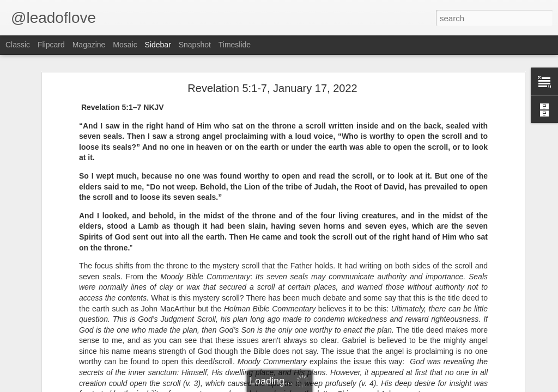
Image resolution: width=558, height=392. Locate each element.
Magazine (89, 45)
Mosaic (125, 45)
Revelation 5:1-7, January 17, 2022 (272, 88)
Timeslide (235, 45)
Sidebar (158, 45)
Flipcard (51, 45)
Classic (18, 45)
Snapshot (195, 45)
